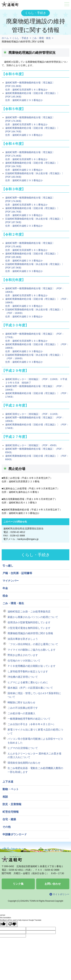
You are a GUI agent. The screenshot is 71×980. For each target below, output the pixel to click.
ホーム (5, 38)
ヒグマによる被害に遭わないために (28, 682)
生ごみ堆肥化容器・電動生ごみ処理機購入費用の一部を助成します (35, 770)
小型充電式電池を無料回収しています (29, 628)
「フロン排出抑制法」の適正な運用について (33, 644)
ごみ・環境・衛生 (41, 38)
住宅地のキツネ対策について (24, 661)
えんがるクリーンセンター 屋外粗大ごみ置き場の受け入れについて (34, 755)
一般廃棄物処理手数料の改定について (29, 719)
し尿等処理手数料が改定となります (28, 671)
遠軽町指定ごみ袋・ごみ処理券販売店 (29, 611)
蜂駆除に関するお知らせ (21, 702)
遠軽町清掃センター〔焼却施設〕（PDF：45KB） (32, 445)
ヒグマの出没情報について (23, 748)
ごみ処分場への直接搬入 (21, 713)
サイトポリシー (61, 894)
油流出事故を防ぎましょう (23, 639)
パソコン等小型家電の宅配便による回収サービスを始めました (35, 741)
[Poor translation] (12, 924)
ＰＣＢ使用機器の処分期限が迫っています (32, 666)
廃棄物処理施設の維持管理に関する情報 (30, 633)
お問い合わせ (53, 884)
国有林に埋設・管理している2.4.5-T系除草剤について (34, 695)
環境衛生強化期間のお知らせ (24, 763)
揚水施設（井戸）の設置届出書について (30, 688)
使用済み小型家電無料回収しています (29, 622)
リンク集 (18, 884)
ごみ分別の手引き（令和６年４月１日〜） (32, 724)
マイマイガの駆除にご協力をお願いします (32, 650)
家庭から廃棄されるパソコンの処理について (33, 617)
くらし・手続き (20, 38)
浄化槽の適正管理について (23, 677)
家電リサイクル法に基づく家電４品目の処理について (35, 731)
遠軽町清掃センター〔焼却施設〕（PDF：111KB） (32, 414)
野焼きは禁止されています (23, 655)
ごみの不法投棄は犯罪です (23, 708)
